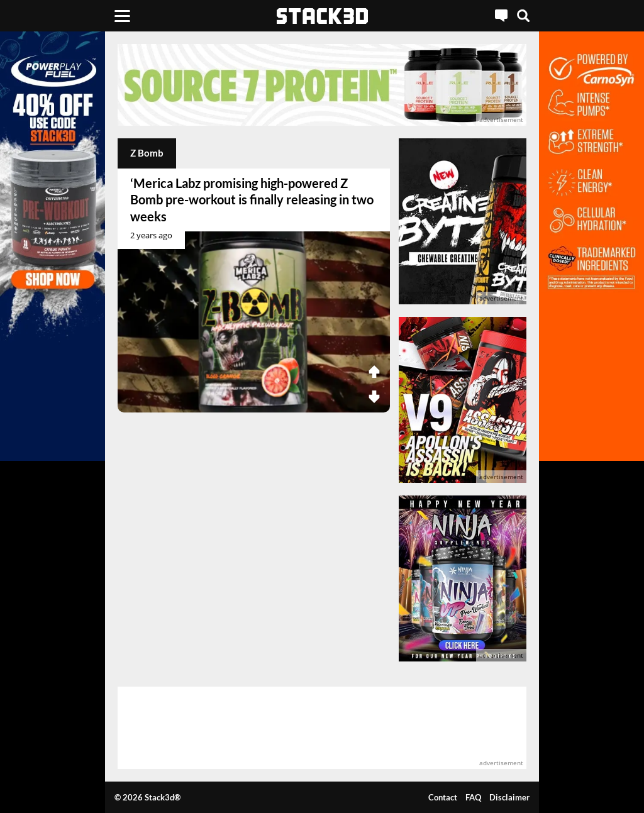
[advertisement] (322, 85)
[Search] (523, 16)
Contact (443, 797)
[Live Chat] (501, 16)
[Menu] (122, 16)
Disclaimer (509, 797)
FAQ (473, 797)
